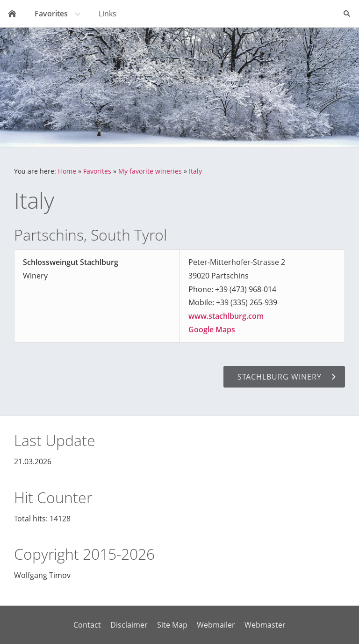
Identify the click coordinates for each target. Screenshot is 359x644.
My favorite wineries (150, 171)
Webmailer (216, 625)
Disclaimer (129, 625)
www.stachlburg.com (226, 316)
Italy (195, 171)
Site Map (172, 625)
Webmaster (265, 625)
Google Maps (212, 329)
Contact (87, 625)
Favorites (97, 171)
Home (67, 171)
